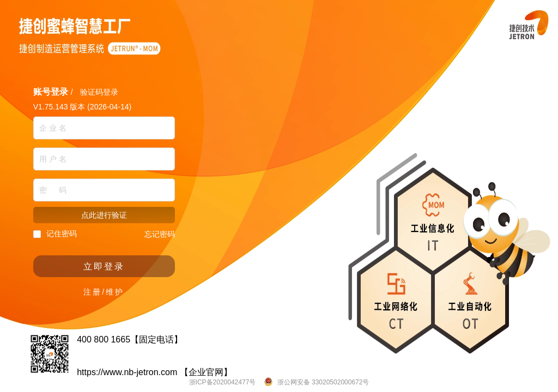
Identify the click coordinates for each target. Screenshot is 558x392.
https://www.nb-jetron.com (127, 372)
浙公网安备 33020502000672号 (322, 382)
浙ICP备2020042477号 (223, 382)
